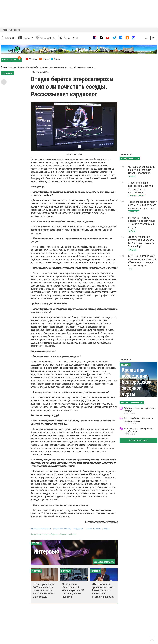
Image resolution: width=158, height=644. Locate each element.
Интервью (46, 551)
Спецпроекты (15, 30)
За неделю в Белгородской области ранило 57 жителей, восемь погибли (73, 590)
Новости (26, 38)
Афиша (6, 30)
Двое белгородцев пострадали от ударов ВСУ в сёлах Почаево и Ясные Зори (141, 242)
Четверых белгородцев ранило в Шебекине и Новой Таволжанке (142, 170)
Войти (154, 38)
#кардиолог (78, 529)
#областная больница (62, 529)
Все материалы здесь (104, 562)
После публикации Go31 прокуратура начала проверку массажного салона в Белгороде (44, 590)
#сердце (106, 529)
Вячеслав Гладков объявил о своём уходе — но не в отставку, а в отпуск (142, 222)
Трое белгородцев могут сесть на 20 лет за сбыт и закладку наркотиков (142, 205)
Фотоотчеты (69, 38)
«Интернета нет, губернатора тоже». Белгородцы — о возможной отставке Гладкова (103, 590)
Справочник (46, 38)
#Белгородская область (41, 529)
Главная (8, 38)
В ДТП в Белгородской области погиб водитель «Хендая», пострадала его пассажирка (142, 261)
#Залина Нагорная (93, 529)
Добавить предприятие (138, 440)
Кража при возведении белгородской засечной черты (137, 382)
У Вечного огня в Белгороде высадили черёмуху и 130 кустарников (140, 187)
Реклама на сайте (127, 155)
